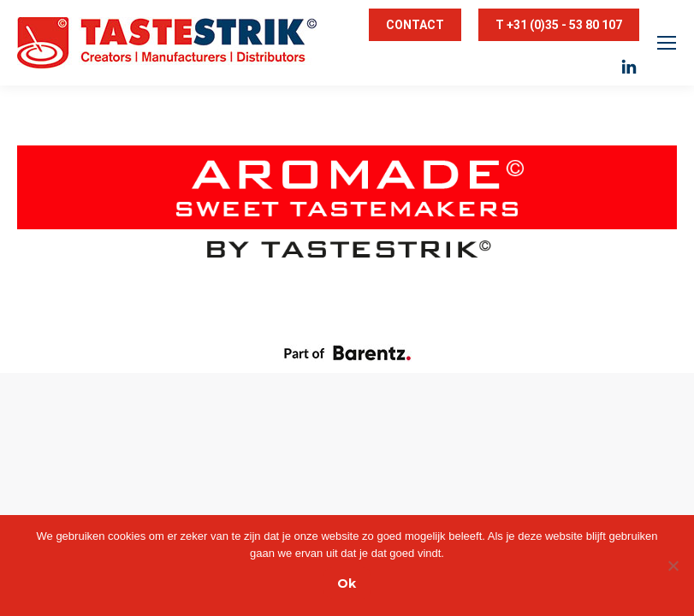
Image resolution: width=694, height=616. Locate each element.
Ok (347, 583)
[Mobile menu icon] (667, 43)
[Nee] (673, 566)
